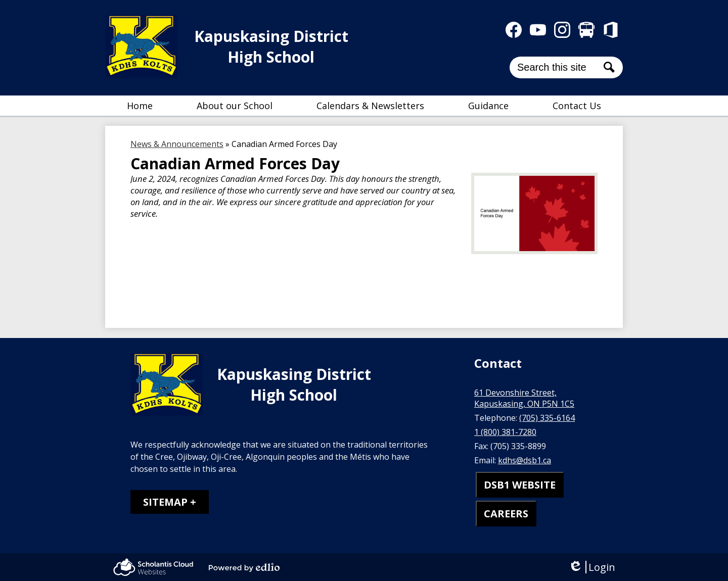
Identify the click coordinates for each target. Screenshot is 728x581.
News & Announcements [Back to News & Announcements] (177, 144)
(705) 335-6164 (547, 418)
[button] (235, 106)
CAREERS (506, 514)
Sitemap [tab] (165, 502)
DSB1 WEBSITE (520, 485)
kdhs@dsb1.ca (525, 460)
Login (592, 567)
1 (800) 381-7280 (505, 432)
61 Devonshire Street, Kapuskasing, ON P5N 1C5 (524, 398)
